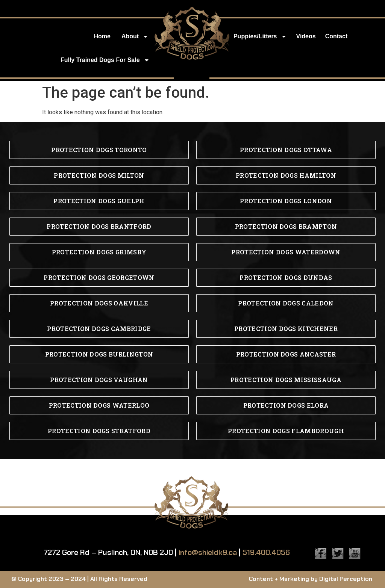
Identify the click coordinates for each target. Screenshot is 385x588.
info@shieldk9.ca (208, 552)
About (135, 36)
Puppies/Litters (260, 36)
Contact (336, 36)
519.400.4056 (266, 552)
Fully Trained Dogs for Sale (105, 60)
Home (102, 36)
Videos (306, 36)
